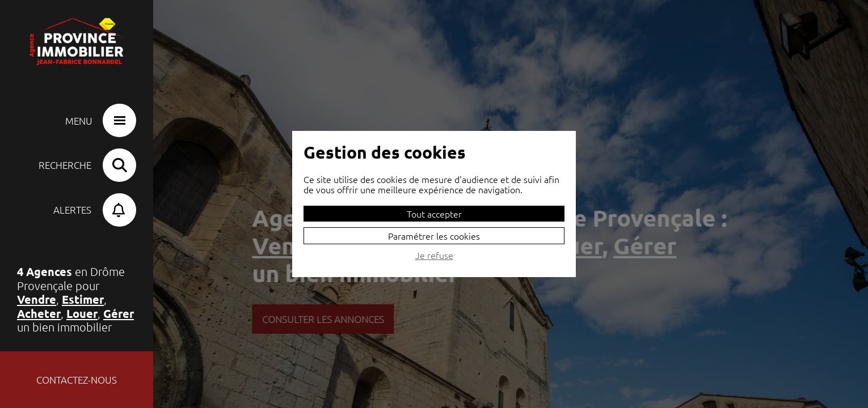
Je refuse (434, 256)
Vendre (37, 299)
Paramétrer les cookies (434, 236)
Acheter (39, 313)
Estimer (83, 299)
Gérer (119, 313)
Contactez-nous (77, 380)
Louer (82, 313)
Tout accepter (434, 214)
